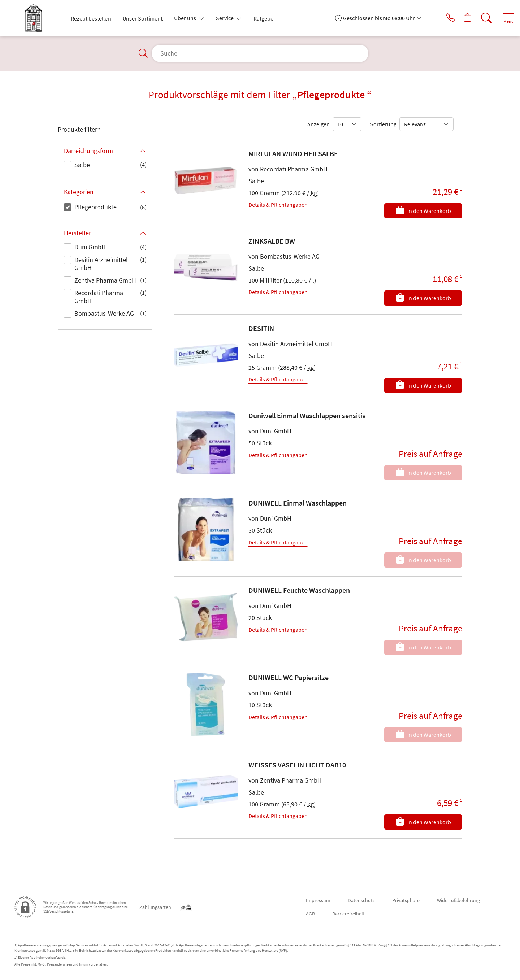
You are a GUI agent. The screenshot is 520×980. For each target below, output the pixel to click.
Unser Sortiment (142, 18)
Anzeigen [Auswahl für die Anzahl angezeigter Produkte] (318, 124)
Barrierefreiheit (348, 914)
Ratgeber (265, 18)
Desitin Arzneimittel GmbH (101, 264)
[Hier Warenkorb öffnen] (460, 18)
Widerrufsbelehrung (458, 900)
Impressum (318, 900)
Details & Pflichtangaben (278, 205)
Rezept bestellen (91, 18)
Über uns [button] (186, 18)
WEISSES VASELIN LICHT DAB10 (297, 765)
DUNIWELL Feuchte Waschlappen (299, 590)
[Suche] (480, 18)
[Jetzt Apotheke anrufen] (440, 18)
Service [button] (225, 18)
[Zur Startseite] (36, 18)
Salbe (82, 165)
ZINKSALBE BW (272, 241)
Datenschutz (361, 900)
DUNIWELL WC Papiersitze (289, 677)
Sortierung (383, 124)
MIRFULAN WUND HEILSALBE (293, 154)
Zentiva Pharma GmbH (105, 280)
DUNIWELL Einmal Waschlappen (298, 503)
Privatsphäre (406, 900)
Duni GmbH (90, 247)
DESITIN (261, 328)
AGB (310, 914)
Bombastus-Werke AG (104, 313)
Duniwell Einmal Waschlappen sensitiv (307, 415)
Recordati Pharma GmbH (99, 297)
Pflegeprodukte (96, 207)
